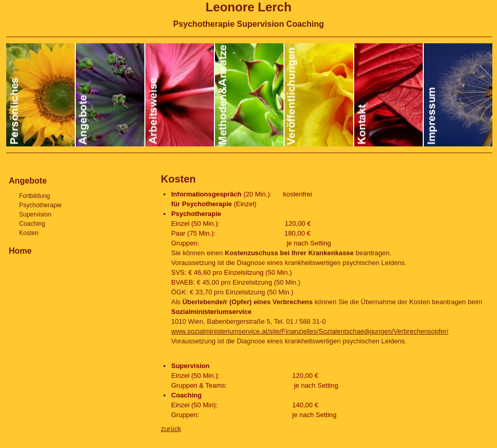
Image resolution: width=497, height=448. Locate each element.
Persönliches (41, 95)
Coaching (32, 224)
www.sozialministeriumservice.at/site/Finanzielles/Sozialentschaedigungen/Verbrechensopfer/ (310, 331)
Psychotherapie (40, 205)
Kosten (178, 179)
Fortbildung (35, 196)
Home (20, 251)
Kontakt (389, 95)
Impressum (458, 95)
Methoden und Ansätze (250, 95)
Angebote (111, 95)
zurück (171, 429)
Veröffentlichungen (319, 95)
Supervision (35, 214)
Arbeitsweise (180, 95)
